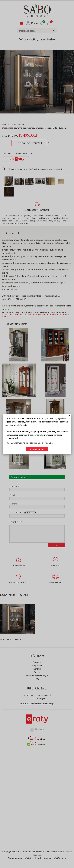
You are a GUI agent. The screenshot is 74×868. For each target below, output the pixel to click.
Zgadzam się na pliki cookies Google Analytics (32, 443)
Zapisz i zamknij (37, 449)
